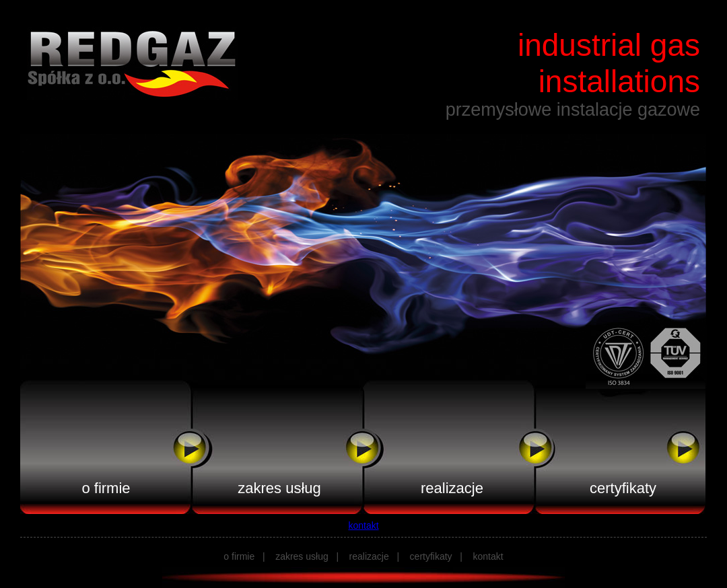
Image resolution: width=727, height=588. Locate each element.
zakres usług (279, 488)
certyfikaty (623, 488)
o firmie (106, 488)
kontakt (363, 525)
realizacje (452, 488)
